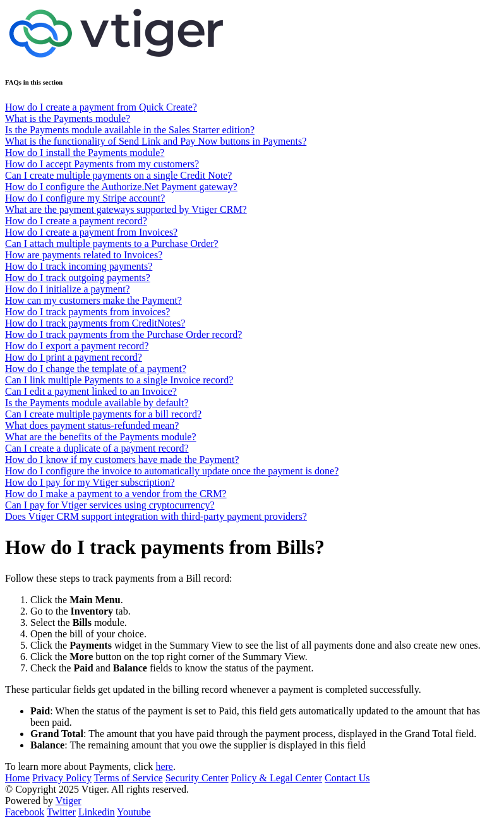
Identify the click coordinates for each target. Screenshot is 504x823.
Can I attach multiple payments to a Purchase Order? (112, 243)
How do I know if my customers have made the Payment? (122, 460)
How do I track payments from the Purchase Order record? (123, 334)
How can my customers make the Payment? (93, 300)
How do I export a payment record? (77, 346)
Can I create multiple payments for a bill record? (103, 414)
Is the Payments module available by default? (97, 403)
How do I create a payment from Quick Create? (101, 107)
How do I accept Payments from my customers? (102, 164)
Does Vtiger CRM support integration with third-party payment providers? (156, 516)
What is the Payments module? (68, 118)
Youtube (134, 812)
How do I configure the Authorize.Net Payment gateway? (121, 187)
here (164, 766)
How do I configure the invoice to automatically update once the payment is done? (172, 471)
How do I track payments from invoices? (87, 312)
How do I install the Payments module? (85, 153)
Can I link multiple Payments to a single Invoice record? (119, 380)
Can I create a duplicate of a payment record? (97, 448)
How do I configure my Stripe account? (85, 198)
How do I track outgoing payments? (78, 278)
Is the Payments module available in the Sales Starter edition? (130, 130)
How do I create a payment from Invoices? (91, 232)
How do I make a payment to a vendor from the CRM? (116, 494)
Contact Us (347, 778)
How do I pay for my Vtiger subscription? (90, 482)
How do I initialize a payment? (68, 289)
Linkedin (97, 812)
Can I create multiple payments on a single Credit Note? (118, 175)
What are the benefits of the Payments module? (101, 437)
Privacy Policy (62, 778)
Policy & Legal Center (277, 778)
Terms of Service (129, 778)
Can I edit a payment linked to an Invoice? (91, 391)
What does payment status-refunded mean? (92, 425)
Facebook (25, 812)
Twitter (61, 812)
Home (17, 778)
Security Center (197, 778)
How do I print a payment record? (74, 357)
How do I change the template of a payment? (96, 369)
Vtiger (69, 801)
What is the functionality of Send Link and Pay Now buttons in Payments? (156, 141)
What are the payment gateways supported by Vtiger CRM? (126, 209)
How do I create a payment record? (76, 221)
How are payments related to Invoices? (84, 255)
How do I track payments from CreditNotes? (95, 323)
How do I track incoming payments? (79, 266)
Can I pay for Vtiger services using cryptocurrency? (110, 505)
